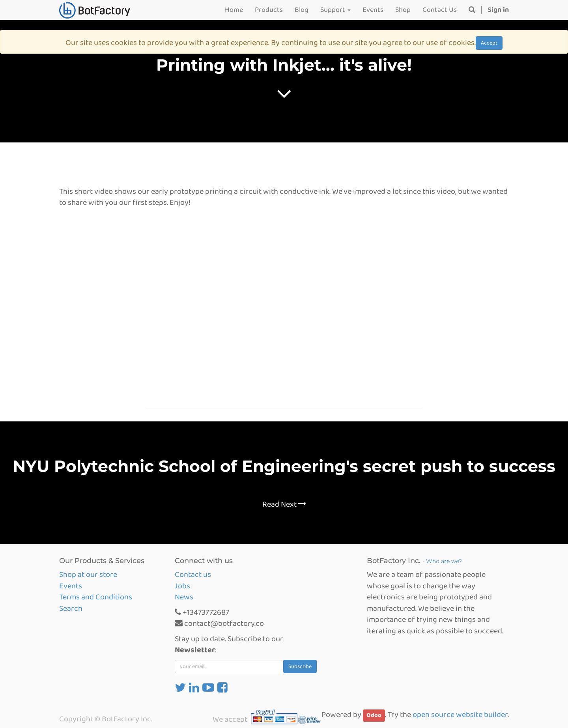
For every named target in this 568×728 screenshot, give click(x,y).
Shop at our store (88, 575)
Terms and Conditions (96, 597)
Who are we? (444, 561)
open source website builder (460, 715)
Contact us (193, 575)
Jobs (182, 586)
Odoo (374, 715)
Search (71, 608)
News (184, 597)
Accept (489, 43)
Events (71, 586)
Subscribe (300, 666)
